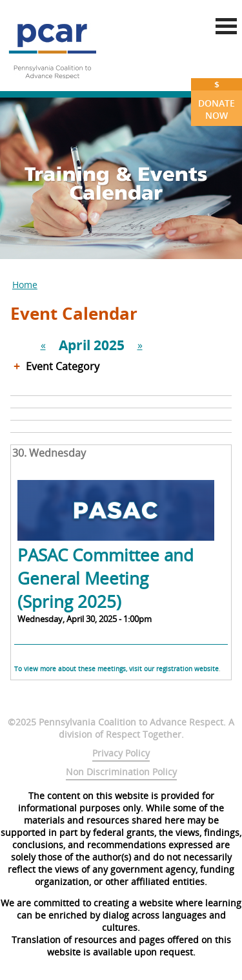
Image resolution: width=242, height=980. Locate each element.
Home (25, 285)
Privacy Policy (121, 753)
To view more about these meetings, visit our (85, 669)
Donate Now (217, 100)
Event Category (63, 366)
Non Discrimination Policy (121, 772)
